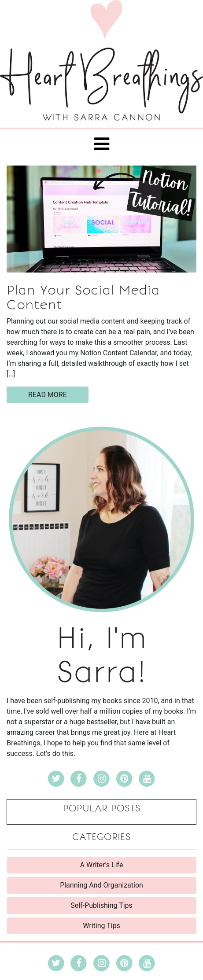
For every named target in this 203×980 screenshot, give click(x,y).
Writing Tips (101, 926)
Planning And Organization (101, 885)
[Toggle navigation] (102, 144)
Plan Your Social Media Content (83, 298)
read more (48, 395)
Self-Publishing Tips (101, 905)
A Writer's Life (102, 865)
